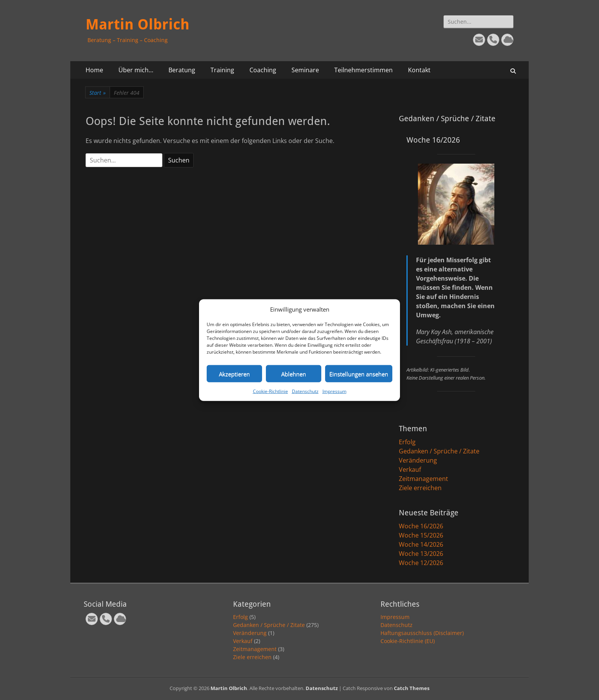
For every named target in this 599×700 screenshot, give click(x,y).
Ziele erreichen (420, 488)
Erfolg (407, 442)
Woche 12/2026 (421, 563)
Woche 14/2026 (421, 544)
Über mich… (136, 70)
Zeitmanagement (423, 479)
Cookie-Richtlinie (270, 391)
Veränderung (418, 460)
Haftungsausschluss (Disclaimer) (422, 633)
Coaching (263, 70)
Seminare (305, 70)
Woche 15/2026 (421, 535)
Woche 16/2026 (421, 526)
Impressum (334, 391)
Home (94, 70)
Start (98, 93)
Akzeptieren (234, 374)
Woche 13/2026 (421, 554)
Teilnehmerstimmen (363, 70)
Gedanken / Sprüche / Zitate (439, 451)
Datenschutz (305, 391)
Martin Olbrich (138, 24)
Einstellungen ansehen (359, 374)
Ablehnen (294, 374)
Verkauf (410, 469)
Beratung (182, 70)
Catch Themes (412, 688)
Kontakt (419, 70)
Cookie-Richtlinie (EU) (408, 641)
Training (222, 70)
